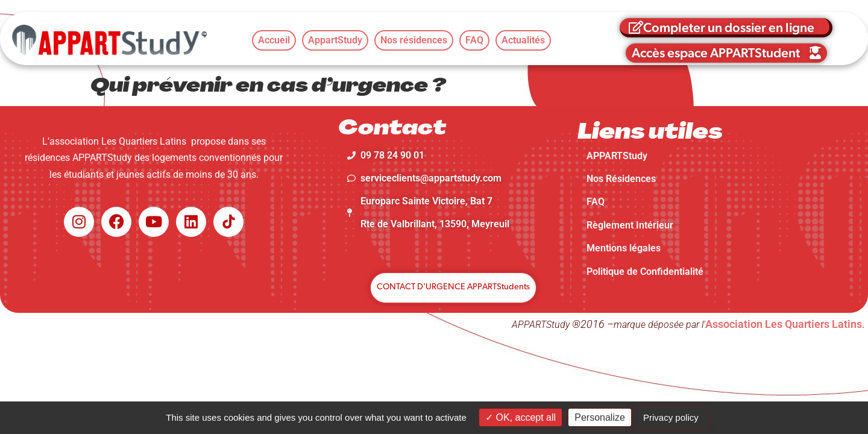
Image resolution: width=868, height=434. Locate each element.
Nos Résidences (621, 179)
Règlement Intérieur (630, 225)
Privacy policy (671, 417)
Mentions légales (624, 248)
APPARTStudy (617, 156)
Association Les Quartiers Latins (784, 324)
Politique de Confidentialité (645, 272)
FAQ (596, 202)
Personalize (600, 417)
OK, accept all (520, 417)
